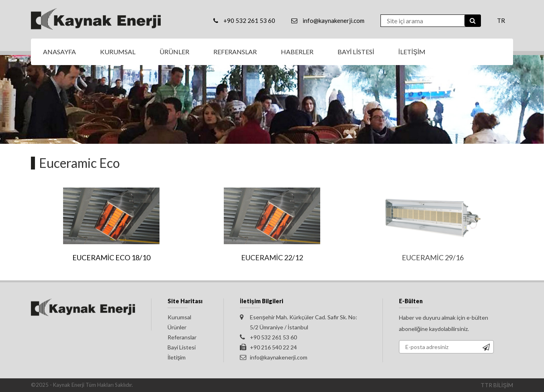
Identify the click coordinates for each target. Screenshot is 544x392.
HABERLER (297, 52)
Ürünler (177, 327)
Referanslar (182, 337)
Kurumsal (179, 317)
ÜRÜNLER (174, 52)
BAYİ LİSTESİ (356, 52)
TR (501, 20)
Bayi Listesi (182, 347)
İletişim (177, 357)
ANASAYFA (59, 52)
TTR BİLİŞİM (497, 385)
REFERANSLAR (235, 52)
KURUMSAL (118, 52)
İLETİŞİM (412, 52)
